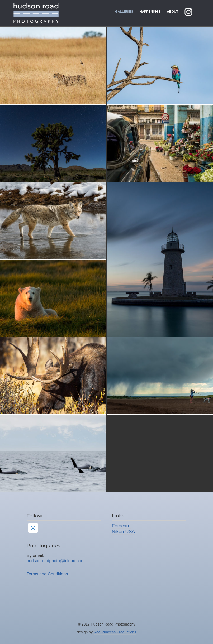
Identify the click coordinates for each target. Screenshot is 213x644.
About (172, 12)
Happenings (150, 12)
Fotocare (121, 526)
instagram (193, 12)
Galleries (124, 12)
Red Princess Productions (115, 632)
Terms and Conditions (47, 574)
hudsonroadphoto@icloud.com (56, 561)
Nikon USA (124, 532)
